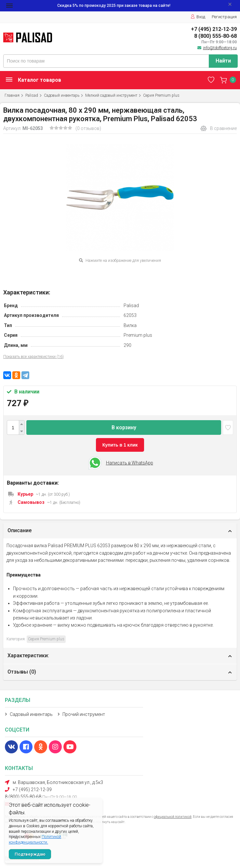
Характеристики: (28, 655)
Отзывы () (22, 672)
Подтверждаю (30, 854)
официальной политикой (173, 817)
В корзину (124, 427)
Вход (198, 17)
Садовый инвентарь (62, 95)
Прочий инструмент (84, 714)
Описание (20, 530)
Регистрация (224, 17)
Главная (12, 95)
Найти (223, 61)
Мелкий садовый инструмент (111, 95)
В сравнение (219, 128)
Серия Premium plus (161, 95)
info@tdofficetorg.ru (220, 48)
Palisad (32, 95)
